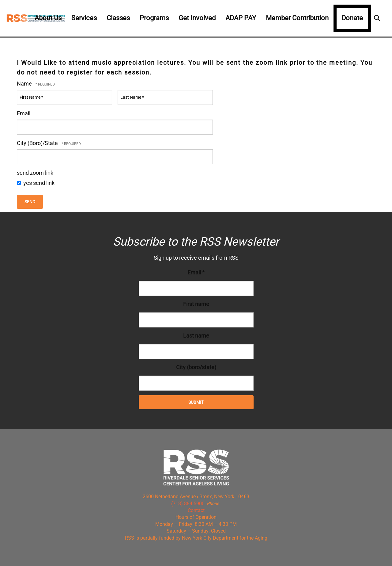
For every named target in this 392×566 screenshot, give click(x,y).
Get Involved (197, 18)
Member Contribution (297, 18)
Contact (196, 510)
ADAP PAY (241, 18)
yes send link (36, 183)
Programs (154, 18)
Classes (118, 18)
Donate (352, 18)
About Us (48, 18)
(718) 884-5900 (188, 504)
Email (24, 113)
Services (84, 18)
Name (25, 84)
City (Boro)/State (38, 143)
